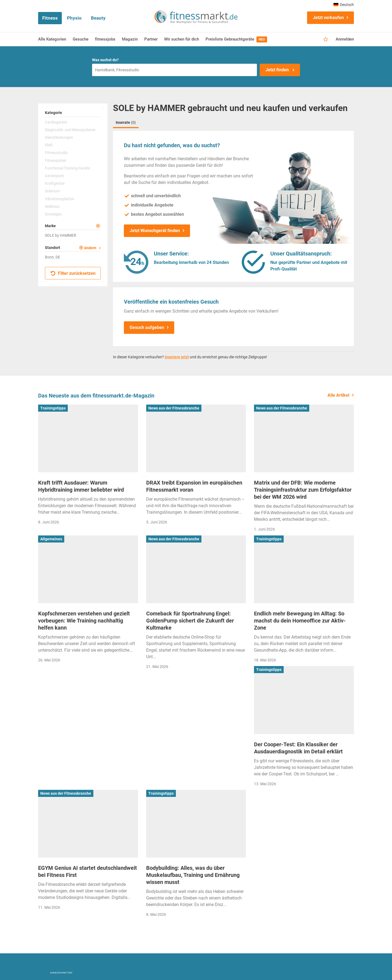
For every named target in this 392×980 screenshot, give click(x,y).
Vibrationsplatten (60, 199)
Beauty (98, 18)
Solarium (52, 191)
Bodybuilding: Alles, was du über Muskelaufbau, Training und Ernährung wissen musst (193, 875)
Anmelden (345, 39)
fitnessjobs (105, 39)
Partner (151, 39)
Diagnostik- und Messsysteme (70, 130)
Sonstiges (53, 214)
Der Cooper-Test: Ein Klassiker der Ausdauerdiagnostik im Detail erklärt (298, 748)
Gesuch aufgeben (147, 327)
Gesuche (81, 39)
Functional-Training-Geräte (68, 168)
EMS (49, 145)
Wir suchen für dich (182, 39)
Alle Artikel (338, 395)
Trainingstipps (53, 408)
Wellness (52, 207)
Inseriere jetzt (177, 357)
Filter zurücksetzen (73, 273)
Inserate (126, 122)
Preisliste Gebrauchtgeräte (236, 39)
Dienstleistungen (59, 137)
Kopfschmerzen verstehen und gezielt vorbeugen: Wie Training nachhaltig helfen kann (84, 621)
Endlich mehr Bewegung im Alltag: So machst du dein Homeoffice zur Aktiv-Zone (300, 621)
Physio (74, 18)
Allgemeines (51, 539)
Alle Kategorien (52, 39)
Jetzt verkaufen (328, 18)
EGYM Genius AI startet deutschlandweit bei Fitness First (88, 871)
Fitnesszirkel (55, 161)
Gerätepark (54, 176)
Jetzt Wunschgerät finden (155, 231)
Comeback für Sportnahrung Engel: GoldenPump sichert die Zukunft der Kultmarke (190, 621)
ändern (90, 248)
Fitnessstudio (56, 153)
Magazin (130, 39)
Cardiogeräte (56, 122)
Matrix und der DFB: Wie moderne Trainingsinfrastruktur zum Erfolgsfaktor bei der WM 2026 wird (303, 490)
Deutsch (344, 5)
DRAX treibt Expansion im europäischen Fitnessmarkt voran (194, 486)
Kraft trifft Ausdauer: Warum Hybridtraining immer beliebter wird (81, 486)
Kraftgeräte (55, 183)
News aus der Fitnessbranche (174, 408)
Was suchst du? (105, 60)
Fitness (50, 18)
